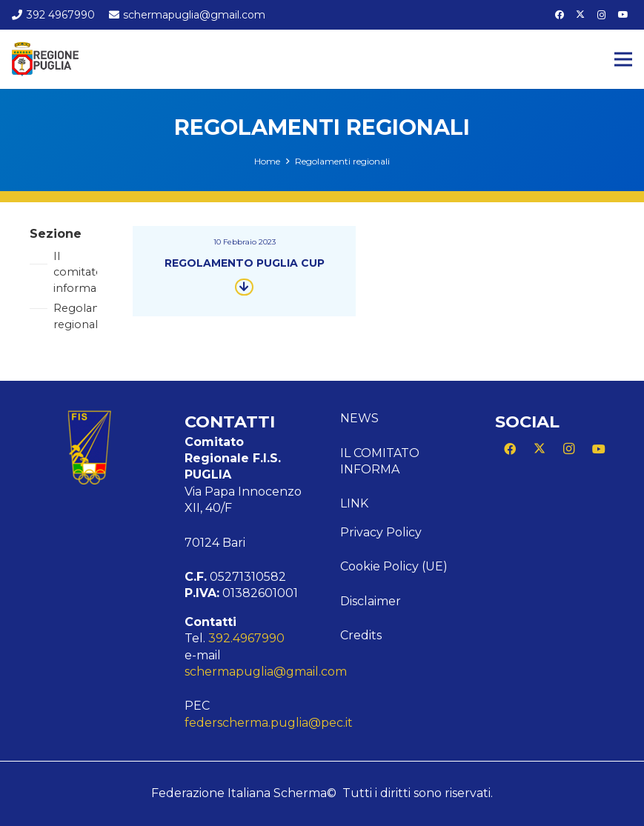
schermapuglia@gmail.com (266, 672)
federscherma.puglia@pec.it (269, 723)
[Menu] (623, 59)
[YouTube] (623, 15)
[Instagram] (602, 15)
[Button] (244, 287)
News (359, 418)
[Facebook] (560, 15)
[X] (580, 15)
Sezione (56, 234)
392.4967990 (246, 638)
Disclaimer (371, 601)
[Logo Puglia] (45, 59)
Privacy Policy (381, 532)
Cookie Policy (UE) (394, 566)
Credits (361, 635)
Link (354, 503)
